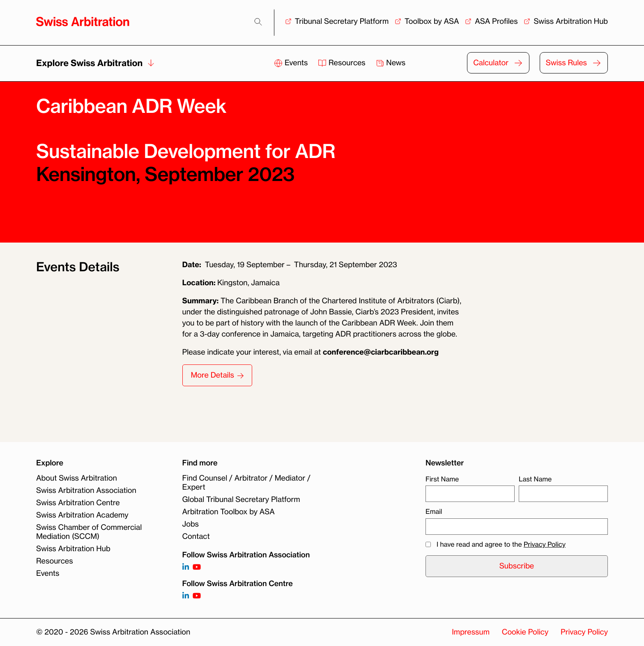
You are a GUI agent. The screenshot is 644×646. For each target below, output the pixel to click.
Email (434, 511)
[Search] (258, 22)
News (391, 63)
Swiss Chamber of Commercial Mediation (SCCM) (89, 532)
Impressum (471, 632)
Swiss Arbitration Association (86, 490)
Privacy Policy (545, 544)
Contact (196, 536)
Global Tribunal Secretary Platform (241, 499)
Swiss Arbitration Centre (78, 503)
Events (292, 63)
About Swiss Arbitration (77, 478)
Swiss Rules (566, 63)
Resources (343, 63)
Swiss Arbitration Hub (571, 21)
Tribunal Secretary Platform (342, 21)
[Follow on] (186, 596)
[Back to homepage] (83, 22)
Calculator (491, 63)
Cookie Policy (525, 632)
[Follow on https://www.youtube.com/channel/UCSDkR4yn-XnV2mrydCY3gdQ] (197, 567)
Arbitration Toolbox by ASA (229, 512)
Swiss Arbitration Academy (82, 515)
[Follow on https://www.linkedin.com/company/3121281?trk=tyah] (186, 567)
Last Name (535, 479)
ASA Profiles (496, 21)
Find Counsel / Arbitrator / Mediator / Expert (246, 483)
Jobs (191, 524)
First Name (442, 479)
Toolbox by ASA (432, 21)
